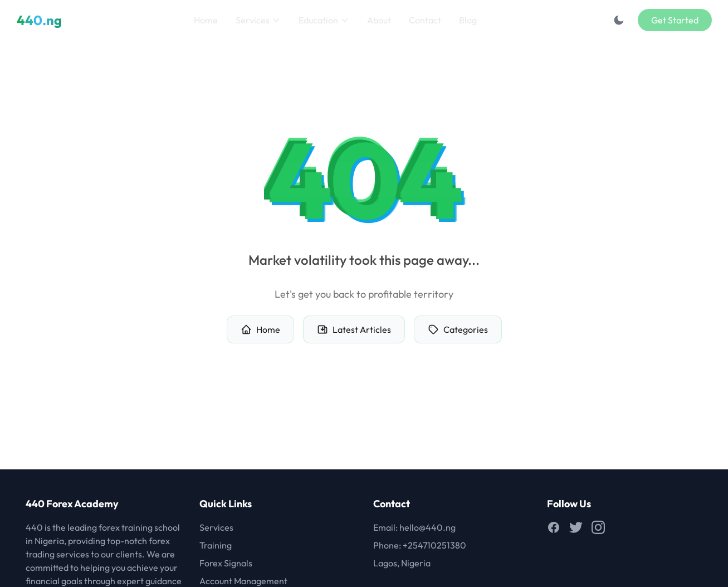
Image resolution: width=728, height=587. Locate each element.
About (379, 20)
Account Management (243, 581)
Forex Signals (226, 563)
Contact (425, 20)
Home (206, 20)
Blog (468, 20)
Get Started (675, 20)
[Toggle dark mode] (619, 20)
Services (258, 20)
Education (324, 20)
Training (216, 545)
